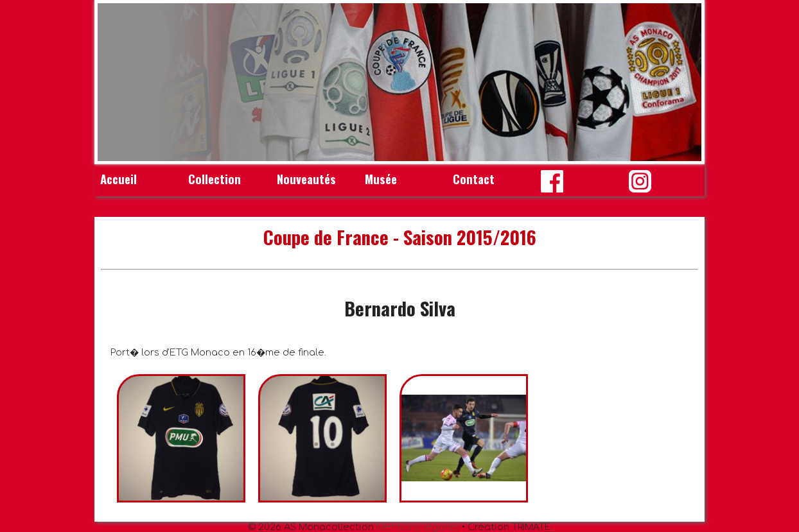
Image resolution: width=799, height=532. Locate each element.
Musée (381, 179)
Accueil (119, 179)
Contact (474, 179)
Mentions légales (418, 527)
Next (685, 82)
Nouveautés (306, 179)
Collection (215, 179)
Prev (114, 82)
